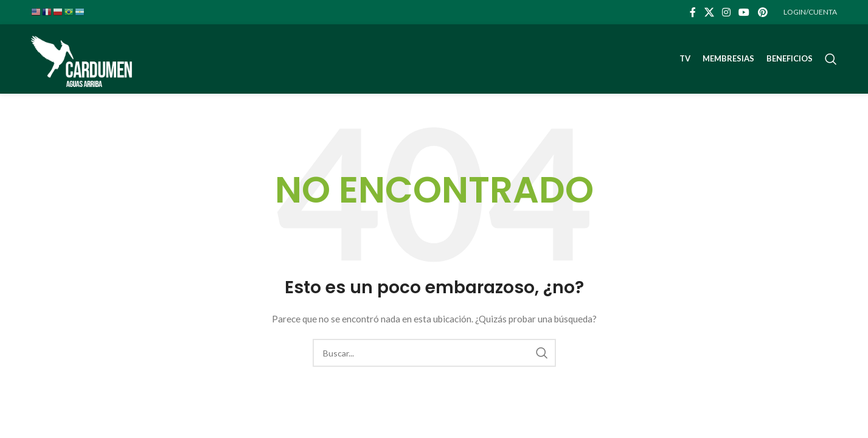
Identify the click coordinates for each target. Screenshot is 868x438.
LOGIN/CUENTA (810, 12)
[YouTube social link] (744, 12)
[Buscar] (831, 60)
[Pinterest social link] (762, 12)
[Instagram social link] (726, 12)
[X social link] (709, 12)
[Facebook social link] (693, 12)
